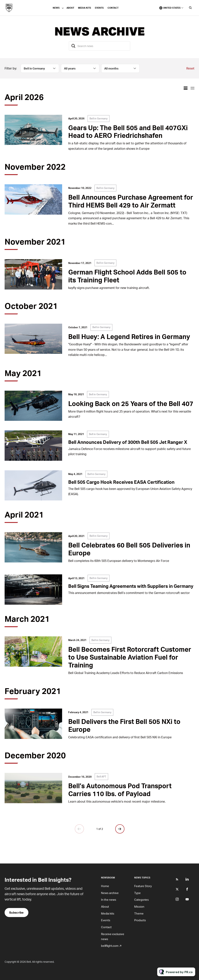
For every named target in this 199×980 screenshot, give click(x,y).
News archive (110, 893)
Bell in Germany (99, 118)
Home (105, 886)
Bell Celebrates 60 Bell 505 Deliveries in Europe (129, 549)
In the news (109, 900)
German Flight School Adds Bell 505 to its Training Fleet (127, 276)
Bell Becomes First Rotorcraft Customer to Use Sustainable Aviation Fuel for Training (130, 657)
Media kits (85, 8)
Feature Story (143, 886)
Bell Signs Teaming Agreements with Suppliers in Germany (131, 586)
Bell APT (101, 777)
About (70, 8)
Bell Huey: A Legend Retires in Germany (129, 336)
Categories (141, 900)
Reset (190, 68)
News (56, 8)
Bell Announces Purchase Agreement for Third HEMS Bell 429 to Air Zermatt (131, 201)
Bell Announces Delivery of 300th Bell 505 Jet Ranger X (128, 442)
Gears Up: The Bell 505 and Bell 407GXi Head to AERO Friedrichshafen (128, 131)
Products (140, 920)
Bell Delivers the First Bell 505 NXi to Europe (124, 725)
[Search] (73, 46)
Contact (113, 8)
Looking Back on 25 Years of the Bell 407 (131, 403)
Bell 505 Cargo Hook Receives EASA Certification (121, 482)
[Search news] (99, 46)
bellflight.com (110, 946)
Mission (139, 906)
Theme (139, 913)
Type (137, 893)
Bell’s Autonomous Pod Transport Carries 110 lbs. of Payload (120, 790)
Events (99, 8)
